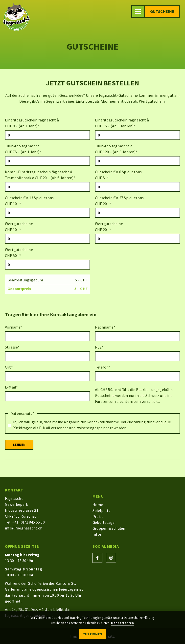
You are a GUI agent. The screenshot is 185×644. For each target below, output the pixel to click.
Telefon (103, 367)
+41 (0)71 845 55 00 (28, 522)
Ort (9, 367)
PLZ (99, 347)
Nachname (105, 327)
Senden (19, 445)
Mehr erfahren (123, 623)
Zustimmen (93, 634)
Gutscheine (162, 11)
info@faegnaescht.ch (24, 528)
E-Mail (11, 387)
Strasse (12, 347)
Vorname (14, 327)
